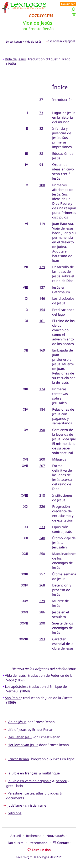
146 (42, 298)
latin (19, 786)
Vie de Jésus (17, 722)
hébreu (61, 781)
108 (42, 185)
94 (41, 165)
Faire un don (68, 4)
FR (74, 15)
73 (41, 113)
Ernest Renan (14, 42)
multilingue (51, 773)
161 (42, 321)
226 (42, 506)
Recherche (34, 836)
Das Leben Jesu (20, 737)
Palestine (15, 793)
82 (41, 128)
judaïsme (15, 805)
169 (42, 350)
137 (42, 287)
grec (10, 786)
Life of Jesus (17, 730)
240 (42, 538)
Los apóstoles (16, 687)
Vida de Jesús (15, 59)
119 (42, 224)
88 (41, 154)
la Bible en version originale (30, 781)
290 (42, 623)
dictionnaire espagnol (61, 41)
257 (42, 574)
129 (42, 267)
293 (42, 639)
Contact (60, 843)
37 (41, 100)
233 (42, 527)
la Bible (13, 773)
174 (42, 389)
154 (42, 310)
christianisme (36, 805)
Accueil (16, 836)
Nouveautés (56, 836)
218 (42, 495)
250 (42, 554)
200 (42, 459)
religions (15, 813)
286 (42, 612)
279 (42, 601)
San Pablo (13, 698)
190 (42, 430)
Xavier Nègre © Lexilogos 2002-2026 (39, 857)
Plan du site (15, 843)
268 (42, 585)
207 (42, 466)
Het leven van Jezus (23, 745)
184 (42, 409)
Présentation (38, 843)
